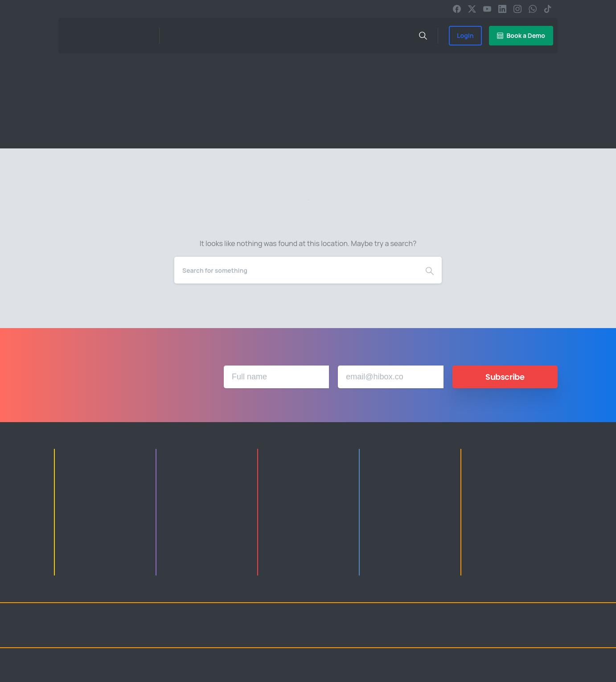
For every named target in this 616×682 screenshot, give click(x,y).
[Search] (296, 270)
